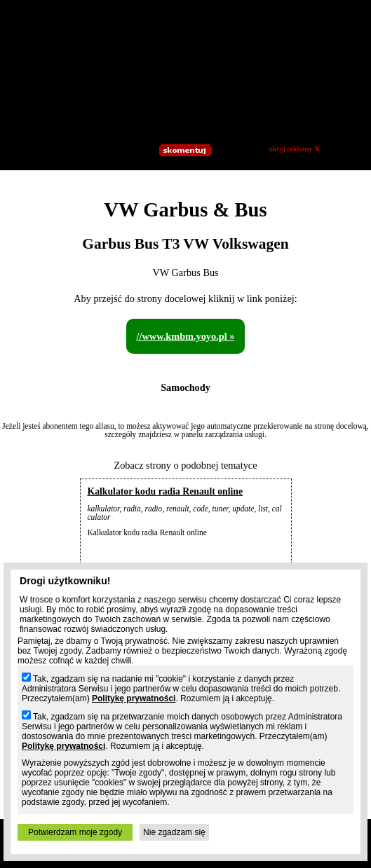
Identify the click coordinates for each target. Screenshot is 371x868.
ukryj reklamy (295, 149)
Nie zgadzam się (174, 832)
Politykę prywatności (134, 698)
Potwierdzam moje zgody (75, 832)
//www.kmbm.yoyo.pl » (186, 336)
